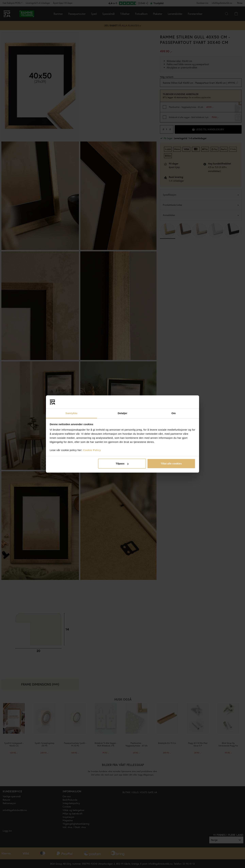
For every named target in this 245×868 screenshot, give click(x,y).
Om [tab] (173, 413)
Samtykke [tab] (72, 413)
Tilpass (122, 464)
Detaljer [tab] (122, 413)
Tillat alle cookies (171, 464)
